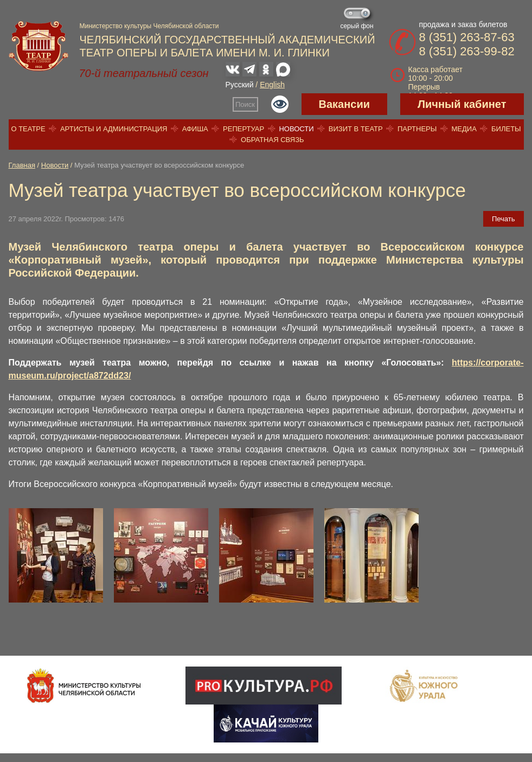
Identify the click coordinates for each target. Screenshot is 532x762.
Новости (296, 129)
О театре (28, 129)
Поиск (245, 104)
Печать (504, 219)
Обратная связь (273, 140)
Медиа (464, 129)
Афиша (195, 129)
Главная (22, 165)
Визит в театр (356, 129)
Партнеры (417, 129)
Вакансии (345, 104)
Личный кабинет (462, 104)
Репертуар (243, 129)
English (272, 85)
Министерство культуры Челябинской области (149, 26)
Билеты (506, 129)
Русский (240, 85)
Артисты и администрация (114, 129)
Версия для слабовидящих (280, 104)
